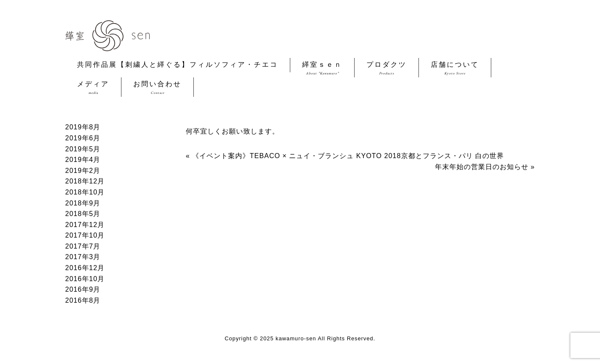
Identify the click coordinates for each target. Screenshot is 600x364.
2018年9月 (83, 203)
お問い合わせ (157, 88)
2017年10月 (85, 235)
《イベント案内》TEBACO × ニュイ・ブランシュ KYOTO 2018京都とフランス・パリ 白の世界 (348, 156)
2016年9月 (83, 289)
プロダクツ (387, 68)
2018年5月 (83, 214)
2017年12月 (85, 225)
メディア (93, 88)
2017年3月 (83, 257)
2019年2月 (83, 171)
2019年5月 (83, 149)
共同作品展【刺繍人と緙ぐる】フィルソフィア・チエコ (178, 66)
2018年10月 (85, 192)
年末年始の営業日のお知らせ (482, 167)
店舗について (455, 68)
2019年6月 (83, 138)
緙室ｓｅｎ (322, 68)
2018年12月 (85, 181)
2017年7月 (83, 246)
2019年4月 (83, 160)
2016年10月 (85, 279)
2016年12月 (85, 268)
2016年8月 (83, 300)
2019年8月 (83, 127)
